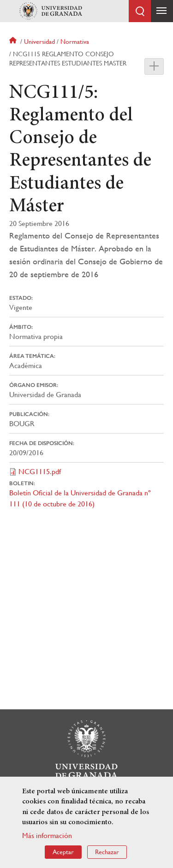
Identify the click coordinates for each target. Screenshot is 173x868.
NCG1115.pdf (40, 472)
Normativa (75, 42)
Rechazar (107, 852)
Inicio (14, 42)
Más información (47, 835)
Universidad (39, 42)
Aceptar (63, 852)
